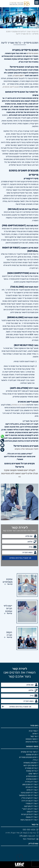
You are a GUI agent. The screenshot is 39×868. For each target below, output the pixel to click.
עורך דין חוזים (32, 790)
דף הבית (35, 31)
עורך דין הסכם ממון (30, 784)
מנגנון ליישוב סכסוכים (11, 87)
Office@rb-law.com (29, 836)
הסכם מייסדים (33, 53)
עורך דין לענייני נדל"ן (29, 798)
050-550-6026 (30, 830)
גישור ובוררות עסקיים (29, 752)
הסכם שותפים (31, 779)
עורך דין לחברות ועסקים (21, 31)
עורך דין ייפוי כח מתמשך (28, 795)
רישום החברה (19, 76)
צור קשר (33, 736)
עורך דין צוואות (31, 817)
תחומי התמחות (31, 739)
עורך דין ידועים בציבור (29, 793)
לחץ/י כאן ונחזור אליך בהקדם (27, 449)
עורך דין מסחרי (31, 803)
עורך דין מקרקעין (30, 806)
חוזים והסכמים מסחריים (28, 757)
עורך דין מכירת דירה (29, 801)
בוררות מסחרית (31, 768)
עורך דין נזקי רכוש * (29, 809)
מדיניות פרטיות (31, 742)
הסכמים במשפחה (30, 763)
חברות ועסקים (31, 755)
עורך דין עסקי (32, 812)
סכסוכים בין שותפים (19, 405)
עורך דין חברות (31, 787)
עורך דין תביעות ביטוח (29, 820)
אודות (35, 734)
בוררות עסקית (31, 771)
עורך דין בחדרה (31, 782)
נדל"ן (35, 760)
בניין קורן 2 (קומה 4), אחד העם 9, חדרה (22, 833)
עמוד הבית (33, 731)
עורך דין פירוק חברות (29, 814)
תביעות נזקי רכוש (30, 765)
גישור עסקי (33, 774)
